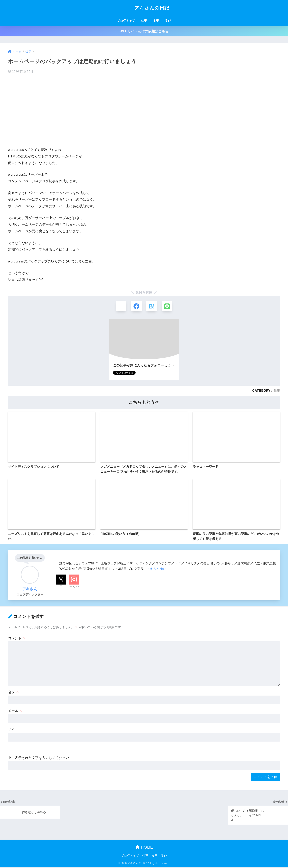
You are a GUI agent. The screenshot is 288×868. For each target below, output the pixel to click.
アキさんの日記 (144, 8)
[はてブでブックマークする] (152, 306)
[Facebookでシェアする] (136, 306)
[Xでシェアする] (120, 306)
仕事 (144, 21)
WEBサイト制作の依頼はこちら (144, 31)
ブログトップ (126, 21)
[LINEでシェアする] (168, 306)
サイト (13, 730)
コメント (17, 639)
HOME (144, 848)
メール (15, 712)
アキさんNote (157, 569)
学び (168, 21)
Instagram (74, 587)
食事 (156, 21)
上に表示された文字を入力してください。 (40, 758)
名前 (14, 693)
